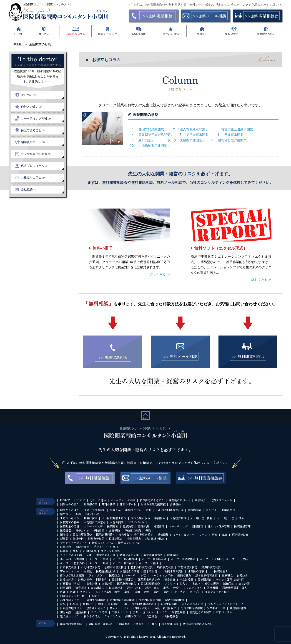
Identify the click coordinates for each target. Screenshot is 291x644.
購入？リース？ (119, 608)
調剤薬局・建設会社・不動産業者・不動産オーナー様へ (123, 624)
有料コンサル (224, 612)
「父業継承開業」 (234, 135)
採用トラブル (133, 617)
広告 (135, 612)
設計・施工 (134, 588)
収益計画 (65, 588)
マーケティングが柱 (123, 500)
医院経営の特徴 (70, 522)
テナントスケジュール (74, 543)
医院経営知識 (178, 518)
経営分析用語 (96, 539)
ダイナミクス (113, 617)
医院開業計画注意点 (144, 604)
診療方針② (85, 580)
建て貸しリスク (70, 617)
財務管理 (198, 527)
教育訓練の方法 (153, 555)
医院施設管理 (242, 527)
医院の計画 (82, 547)
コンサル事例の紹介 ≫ (36, 154)
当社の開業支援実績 (153, 505)
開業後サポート (231, 510)
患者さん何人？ (96, 608)
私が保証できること (152, 500)
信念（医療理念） (95, 510)
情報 (241, 518)
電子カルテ (82, 531)
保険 (148, 531)
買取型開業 (178, 612)
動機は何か (90, 518)
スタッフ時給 (99, 612)
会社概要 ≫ (29, 189)
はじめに (80, 500)
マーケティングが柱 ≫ (36, 118)
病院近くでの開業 (201, 612)
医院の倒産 (117, 522)
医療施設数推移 (106, 572)
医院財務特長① (127, 584)
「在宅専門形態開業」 (151, 129)
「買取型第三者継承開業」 (154, 135)
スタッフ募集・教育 (108, 592)
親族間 (64, 539)
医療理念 (115, 576)
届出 (157, 592)
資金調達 (81, 588)
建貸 (176, 588)
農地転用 (88, 604)
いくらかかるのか (192, 604)
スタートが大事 (93, 527)
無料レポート (128, 505)
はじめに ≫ (29, 95)
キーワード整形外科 (72, 563)
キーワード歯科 (148, 563)
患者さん (115, 510)
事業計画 (92, 584)
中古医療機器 (170, 617)
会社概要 (175, 505)
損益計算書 (116, 539)
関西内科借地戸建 (150, 600)
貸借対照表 (134, 539)
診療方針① (67, 580)
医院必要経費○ (82, 535)
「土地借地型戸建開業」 (153, 146)
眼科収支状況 (165, 567)
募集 (127, 592)
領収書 (64, 535)
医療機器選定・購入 (235, 588)
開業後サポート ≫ (33, 142)
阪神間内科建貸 (96, 600)
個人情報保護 (170, 624)
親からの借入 (92, 617)
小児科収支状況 (90, 567)
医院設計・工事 (118, 604)
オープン (180, 592)
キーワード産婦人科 (154, 559)
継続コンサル (133, 510)
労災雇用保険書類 (192, 608)
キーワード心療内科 (125, 559)
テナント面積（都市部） (231, 580)
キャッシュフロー (184, 535)
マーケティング (178, 527)
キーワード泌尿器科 (183, 559)
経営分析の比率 (155, 539)
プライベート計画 (104, 547)
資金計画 (244, 584)
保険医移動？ (142, 608)
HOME (65, 500)
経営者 (64, 551)
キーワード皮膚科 (211, 559)
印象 (89, 555)
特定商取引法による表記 (198, 624)
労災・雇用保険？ (165, 608)
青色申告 (124, 535)
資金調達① (98, 588)
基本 (75, 551)
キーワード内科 (99, 559)
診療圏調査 (195, 510)
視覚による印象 (106, 555)
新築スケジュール (103, 543)
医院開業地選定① (123, 580)
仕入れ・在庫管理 (219, 527)
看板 (149, 510)
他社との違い (98, 500)
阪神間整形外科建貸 (122, 600)
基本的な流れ (152, 572)
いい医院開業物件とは (170, 510)
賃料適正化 (92, 514)
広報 (63, 592)
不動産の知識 (133, 531)
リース (203, 535)
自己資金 (152, 617)
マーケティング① (135, 576)
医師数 (88, 572)
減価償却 (163, 535)
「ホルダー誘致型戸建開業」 (185, 140)
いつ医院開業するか (114, 518)
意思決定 (128, 527)
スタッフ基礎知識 (71, 555)
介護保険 (114, 531)
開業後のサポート (180, 500)
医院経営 (113, 527)
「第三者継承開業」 (197, 135)
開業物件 (102, 580)
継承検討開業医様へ (72, 624)
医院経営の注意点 (95, 522)
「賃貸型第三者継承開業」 (237, 129)
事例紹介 (200, 500)
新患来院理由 (169, 604)
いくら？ (170, 584)
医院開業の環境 (70, 527)
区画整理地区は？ (71, 608)
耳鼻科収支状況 (188, 567)
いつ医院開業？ (218, 572)
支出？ (196, 584)
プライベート (136, 522)
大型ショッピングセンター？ (226, 604)
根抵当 (74, 604)
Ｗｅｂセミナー (70, 572)
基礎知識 (143, 527)
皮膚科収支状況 (211, 567)
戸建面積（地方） (71, 584)
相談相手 (160, 518)
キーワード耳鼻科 (123, 563)
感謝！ (96, 596)
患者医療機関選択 (206, 576)
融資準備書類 (238, 608)
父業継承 (212, 608)
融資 (225, 535)
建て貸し (65, 514)
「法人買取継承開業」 (193, 129)
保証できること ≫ (33, 130)
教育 (147, 592)
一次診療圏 (186, 580)
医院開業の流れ (174, 572)
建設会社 (81, 612)
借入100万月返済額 (72, 576)
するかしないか (70, 518)
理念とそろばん (70, 510)
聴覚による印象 (129, 555)
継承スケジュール (129, 543)
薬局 (78, 514)
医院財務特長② (150, 584)
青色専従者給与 (143, 535)
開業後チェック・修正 (74, 596)
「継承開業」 (145, 140)
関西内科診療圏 (175, 600)
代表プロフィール (221, 500)
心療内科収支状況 (115, 567)
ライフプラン (97, 576)
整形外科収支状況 (142, 567)
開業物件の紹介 (70, 505)
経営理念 (65, 547)
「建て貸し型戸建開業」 (232, 140)
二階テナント (120, 612)
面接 (63, 604)
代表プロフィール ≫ (35, 166)
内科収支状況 (68, 567)
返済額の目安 (240, 535)
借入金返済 (212, 584)
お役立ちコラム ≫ (33, 178)
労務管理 (159, 527)
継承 (166, 588)
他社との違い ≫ (32, 107)
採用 (137, 592)
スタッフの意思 (110, 551)
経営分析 (78, 539)
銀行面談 (65, 612)
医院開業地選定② (149, 580)
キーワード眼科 (99, 563)
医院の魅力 (184, 576)
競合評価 (170, 580)
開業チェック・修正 (217, 592)
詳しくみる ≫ (160, 274)
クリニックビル (193, 588)
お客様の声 (90, 505)
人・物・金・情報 (201, 518)
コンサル (211, 510)
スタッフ (85, 592)
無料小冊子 (103, 248)
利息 (215, 535)
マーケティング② (162, 576)
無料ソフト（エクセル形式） (221, 248)
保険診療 (99, 531)
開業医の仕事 (196, 572)
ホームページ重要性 (72, 559)
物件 (101, 604)
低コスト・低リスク (155, 612)
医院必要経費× (105, 535)
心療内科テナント (71, 600)
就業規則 (173, 555)
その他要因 (89, 551)
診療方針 (243, 576)
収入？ (184, 584)
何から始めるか (140, 518)
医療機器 (65, 531)
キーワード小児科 (237, 559)
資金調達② (116, 588)
